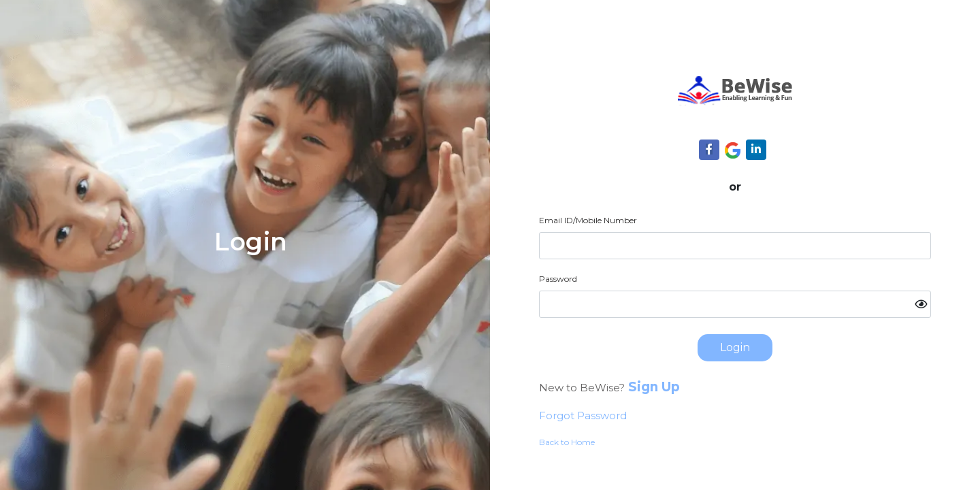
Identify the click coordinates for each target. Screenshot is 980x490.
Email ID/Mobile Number (588, 220)
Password (558, 279)
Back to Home (567, 442)
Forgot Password (583, 415)
